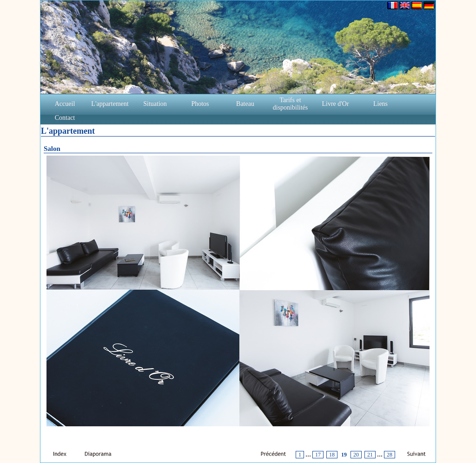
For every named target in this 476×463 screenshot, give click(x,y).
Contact (65, 118)
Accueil (65, 104)
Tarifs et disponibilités (290, 104)
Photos (200, 104)
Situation (155, 104)
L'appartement (110, 104)
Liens (380, 104)
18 (332, 455)
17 (318, 455)
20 (356, 455)
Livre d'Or (335, 104)
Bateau (245, 104)
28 (390, 455)
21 (370, 455)
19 (344, 455)
